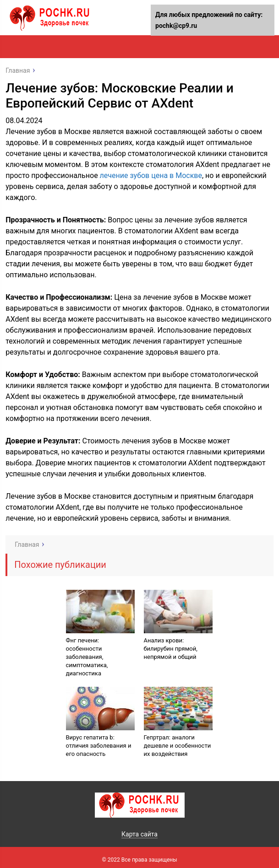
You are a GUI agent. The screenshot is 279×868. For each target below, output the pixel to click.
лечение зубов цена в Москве (151, 175)
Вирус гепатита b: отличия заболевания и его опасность (99, 746)
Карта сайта (139, 834)
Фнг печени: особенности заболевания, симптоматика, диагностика (87, 657)
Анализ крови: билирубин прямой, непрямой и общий (171, 649)
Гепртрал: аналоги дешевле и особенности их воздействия (178, 746)
